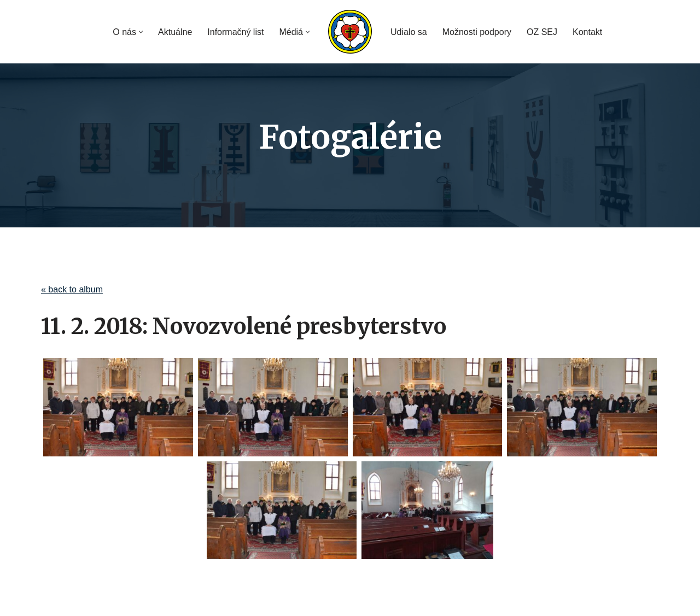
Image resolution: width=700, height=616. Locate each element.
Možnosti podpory (477, 32)
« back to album (72, 289)
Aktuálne (175, 32)
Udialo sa (409, 32)
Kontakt (587, 32)
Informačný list (235, 32)
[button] (141, 32)
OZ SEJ (542, 32)
